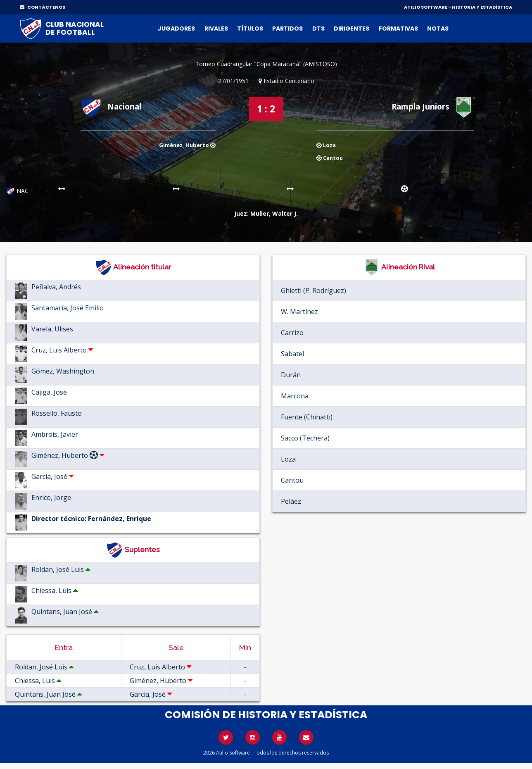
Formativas (398, 29)
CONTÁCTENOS (43, 7)
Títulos (250, 29)
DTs (318, 29)
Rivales (216, 29)
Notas (438, 29)
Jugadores (176, 29)
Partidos (287, 29)
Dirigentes (351, 29)
